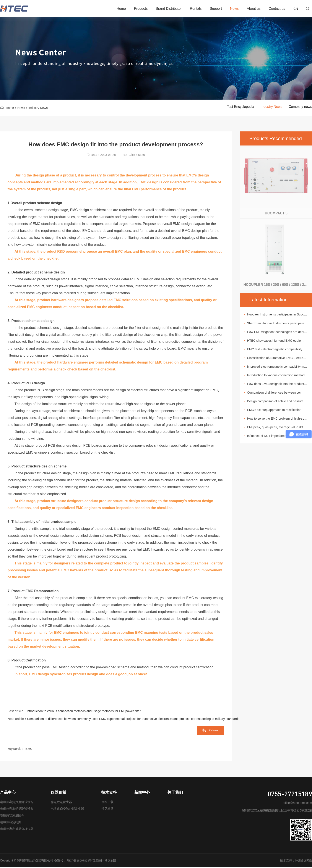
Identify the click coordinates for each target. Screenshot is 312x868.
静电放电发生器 (61, 803)
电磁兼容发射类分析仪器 (17, 830)
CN (296, 9)
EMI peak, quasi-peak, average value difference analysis (280, 433)
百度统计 (101, 861)
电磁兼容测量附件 (12, 816)
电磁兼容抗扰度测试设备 (17, 803)
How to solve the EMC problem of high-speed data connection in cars (280, 424)
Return (213, 731)
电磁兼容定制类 (11, 823)
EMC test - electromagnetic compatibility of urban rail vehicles (280, 351)
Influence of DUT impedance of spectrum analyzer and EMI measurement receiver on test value (280, 442)
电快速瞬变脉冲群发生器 (67, 810)
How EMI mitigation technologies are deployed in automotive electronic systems (280, 333)
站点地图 (114, 861)
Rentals (196, 9)
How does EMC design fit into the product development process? (280, 387)
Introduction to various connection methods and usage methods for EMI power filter (86, 711)
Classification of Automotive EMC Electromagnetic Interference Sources (280, 360)
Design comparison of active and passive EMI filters (280, 406)
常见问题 (107, 810)
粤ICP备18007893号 (80, 861)
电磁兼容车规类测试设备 (17, 810)
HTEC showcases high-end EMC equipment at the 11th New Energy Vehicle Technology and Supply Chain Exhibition (280, 342)
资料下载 (107, 803)
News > (22, 108)
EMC (29, 749)
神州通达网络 (303, 861)
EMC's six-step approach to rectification (277, 415)
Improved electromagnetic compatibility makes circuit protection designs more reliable (280, 369)
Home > (11, 108)
